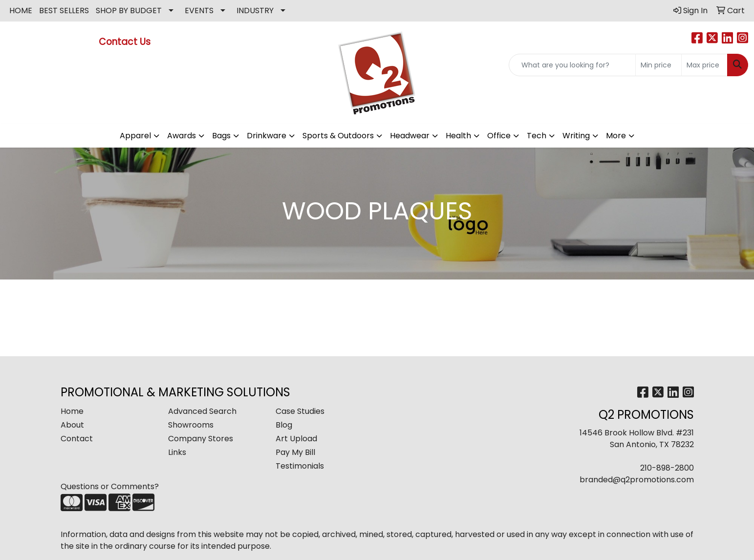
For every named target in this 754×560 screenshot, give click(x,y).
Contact (77, 439)
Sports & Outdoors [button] (338, 136)
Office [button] (499, 136)
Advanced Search (202, 411)
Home (72, 411)
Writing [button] (576, 136)
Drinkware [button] (267, 136)
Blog (284, 425)
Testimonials (300, 466)
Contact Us (126, 42)
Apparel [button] (135, 136)
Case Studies (300, 411)
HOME (21, 11)
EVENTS (199, 11)
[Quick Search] (572, 65)
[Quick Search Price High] (704, 65)
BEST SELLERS (64, 11)
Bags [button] (221, 136)
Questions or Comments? (110, 486)
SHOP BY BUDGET (129, 11)
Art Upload (296, 439)
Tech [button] (537, 136)
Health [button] (458, 136)
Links (177, 452)
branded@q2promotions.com (637, 480)
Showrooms (191, 425)
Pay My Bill (295, 452)
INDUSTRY (255, 11)
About (72, 425)
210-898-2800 (667, 468)
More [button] (616, 136)
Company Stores (201, 439)
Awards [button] (182, 136)
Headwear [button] (410, 136)
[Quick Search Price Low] (658, 65)
